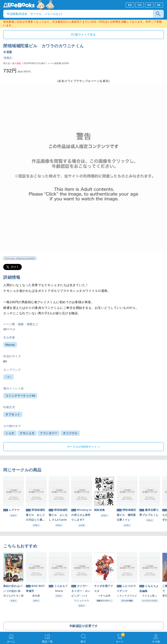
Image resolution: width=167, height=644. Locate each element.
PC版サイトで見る (83, 35)
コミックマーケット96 (20, 396)
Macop (10, 345)
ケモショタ (27, 433)
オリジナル (70, 433)
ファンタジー (49, 433)
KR (149, 5)
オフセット (13, 414)
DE (159, 5)
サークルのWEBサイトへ (83, 447)
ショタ (10, 433)
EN (130, 5)
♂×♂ (8, 377)
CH (139, 5)
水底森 (8, 52)
